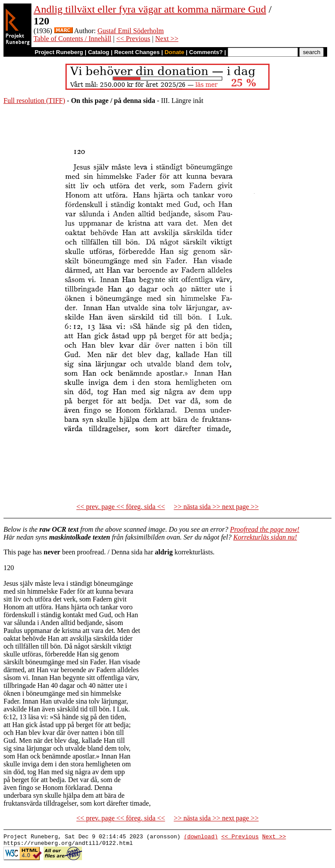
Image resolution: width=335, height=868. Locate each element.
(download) (201, 837)
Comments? (206, 52)
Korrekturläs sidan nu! (265, 537)
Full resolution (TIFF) (34, 101)
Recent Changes (137, 52)
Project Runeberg (59, 52)
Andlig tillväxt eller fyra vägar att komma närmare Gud (150, 9)
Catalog (99, 52)
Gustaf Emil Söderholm (130, 31)
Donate (174, 52)
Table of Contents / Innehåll (72, 39)
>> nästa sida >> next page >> (216, 507)
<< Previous (133, 39)
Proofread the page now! (265, 529)
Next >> (167, 39)
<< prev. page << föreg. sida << (121, 507)
